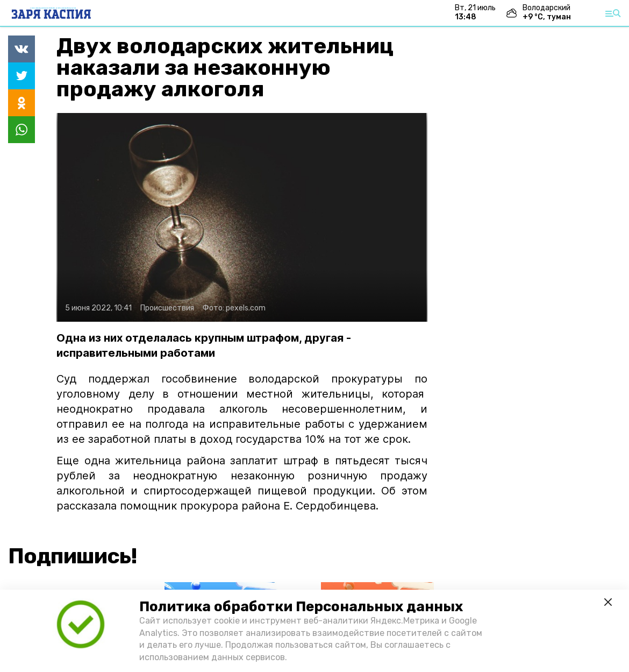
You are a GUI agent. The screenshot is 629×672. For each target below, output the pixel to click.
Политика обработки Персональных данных (301, 607)
